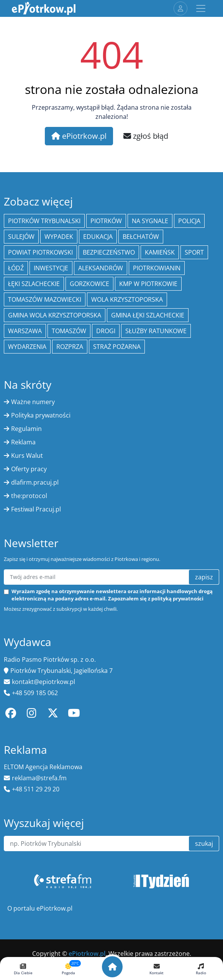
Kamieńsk (160, 252)
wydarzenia (27, 347)
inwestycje (51, 268)
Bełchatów (141, 237)
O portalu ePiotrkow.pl (40, 908)
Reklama (23, 442)
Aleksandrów (101, 268)
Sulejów (21, 237)
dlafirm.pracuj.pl (35, 482)
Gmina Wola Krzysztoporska (55, 315)
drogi (106, 331)
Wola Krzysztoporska (127, 299)
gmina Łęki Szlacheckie (148, 315)
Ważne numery (33, 402)
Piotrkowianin (157, 268)
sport (194, 252)
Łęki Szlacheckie (34, 284)
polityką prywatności (177, 599)
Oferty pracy (29, 469)
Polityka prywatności (41, 415)
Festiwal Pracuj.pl (36, 509)
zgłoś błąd (146, 136)
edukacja (98, 237)
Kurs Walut (27, 455)
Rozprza (70, 347)
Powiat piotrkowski (40, 252)
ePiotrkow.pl (79, 136)
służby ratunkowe (156, 331)
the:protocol (29, 496)
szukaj (204, 844)
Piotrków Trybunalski (44, 221)
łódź (16, 268)
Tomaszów (69, 331)
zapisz (204, 577)
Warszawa (25, 331)
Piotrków (106, 221)
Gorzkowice (89, 284)
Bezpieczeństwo (109, 252)
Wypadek (59, 237)
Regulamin (26, 429)
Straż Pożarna (117, 347)
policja (189, 221)
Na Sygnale (150, 221)
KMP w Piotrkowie (148, 284)
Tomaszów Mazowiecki (45, 299)
